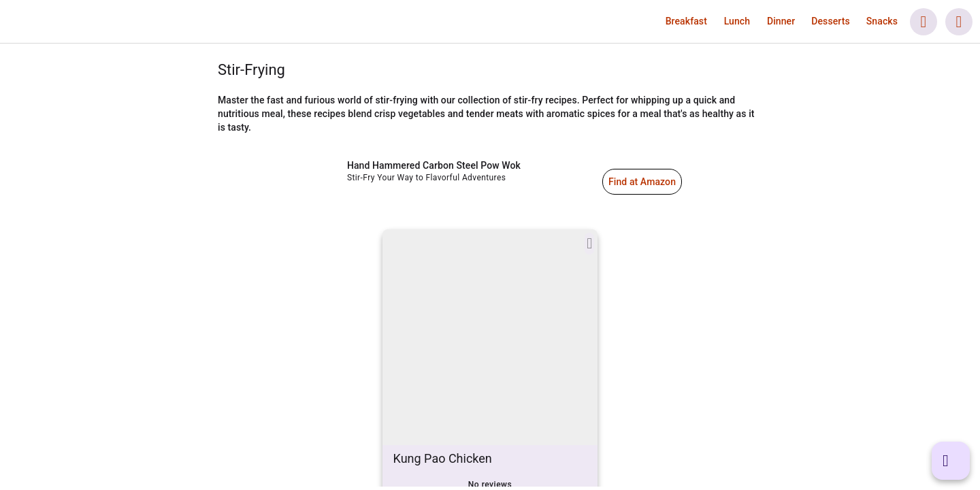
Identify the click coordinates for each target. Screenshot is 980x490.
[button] (686, 21)
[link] (89, 22)
